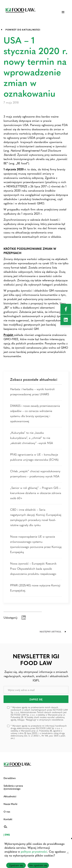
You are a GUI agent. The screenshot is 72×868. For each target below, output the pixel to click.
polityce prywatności (34, 851)
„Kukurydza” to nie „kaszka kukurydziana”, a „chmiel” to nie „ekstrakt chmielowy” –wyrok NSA (31, 438)
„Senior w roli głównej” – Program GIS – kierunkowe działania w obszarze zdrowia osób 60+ (36, 493)
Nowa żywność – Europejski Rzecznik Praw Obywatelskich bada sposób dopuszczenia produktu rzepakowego (33, 569)
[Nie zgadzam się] (68, 853)
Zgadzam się (16, 865)
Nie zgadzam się (38, 865)
